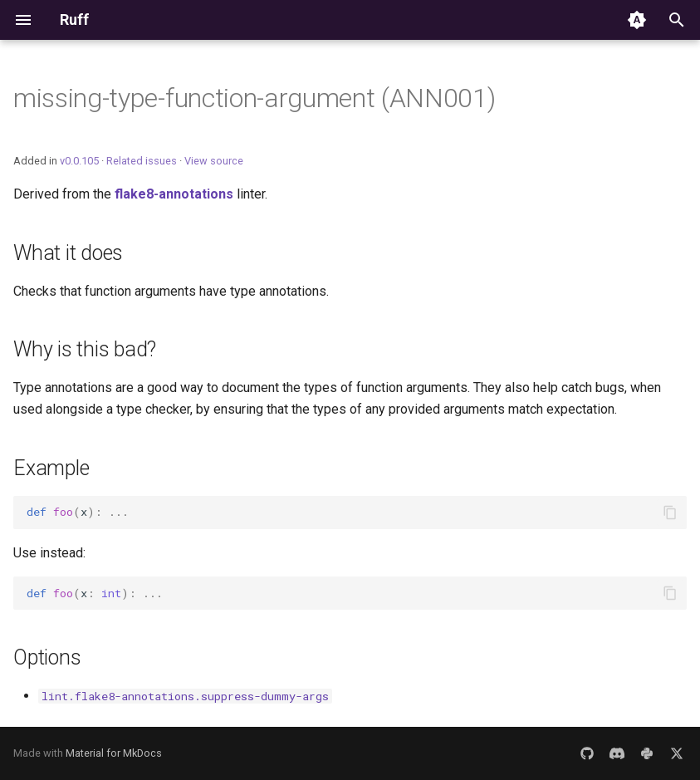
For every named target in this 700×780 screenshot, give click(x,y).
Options (47, 657)
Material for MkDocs (114, 753)
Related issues (142, 161)
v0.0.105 (79, 161)
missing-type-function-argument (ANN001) (255, 98)
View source (214, 161)
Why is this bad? (85, 349)
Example (51, 468)
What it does (68, 253)
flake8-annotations (174, 194)
